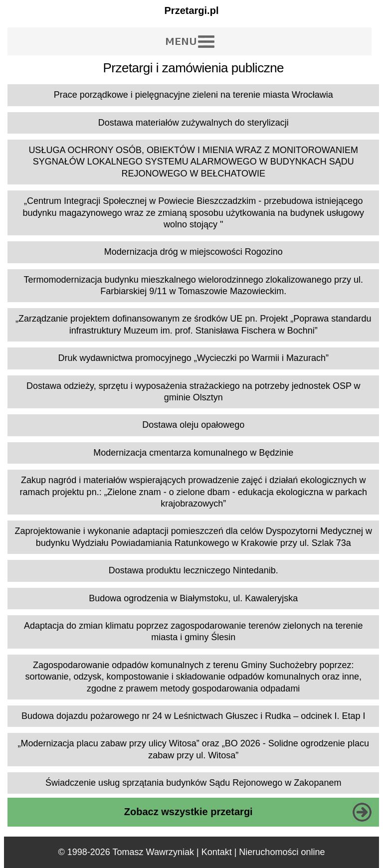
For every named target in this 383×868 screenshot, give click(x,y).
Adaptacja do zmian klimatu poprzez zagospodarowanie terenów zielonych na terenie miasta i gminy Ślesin (193, 631)
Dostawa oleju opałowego (193, 425)
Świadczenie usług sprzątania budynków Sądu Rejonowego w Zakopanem (193, 783)
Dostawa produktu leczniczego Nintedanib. (193, 570)
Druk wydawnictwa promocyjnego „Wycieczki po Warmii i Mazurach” (193, 358)
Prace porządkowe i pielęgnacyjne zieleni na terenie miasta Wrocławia (193, 95)
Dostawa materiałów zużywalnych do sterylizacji (193, 123)
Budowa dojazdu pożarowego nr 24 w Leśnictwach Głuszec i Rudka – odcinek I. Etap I (193, 716)
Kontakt (217, 852)
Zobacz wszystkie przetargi (189, 812)
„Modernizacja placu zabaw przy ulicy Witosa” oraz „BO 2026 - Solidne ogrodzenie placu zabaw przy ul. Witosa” (193, 749)
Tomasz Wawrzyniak (153, 852)
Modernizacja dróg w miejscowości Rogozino (193, 252)
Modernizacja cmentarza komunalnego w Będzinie (193, 453)
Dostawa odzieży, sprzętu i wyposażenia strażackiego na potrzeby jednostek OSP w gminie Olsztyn (193, 392)
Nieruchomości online (282, 852)
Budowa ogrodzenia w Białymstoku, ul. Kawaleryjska (193, 598)
